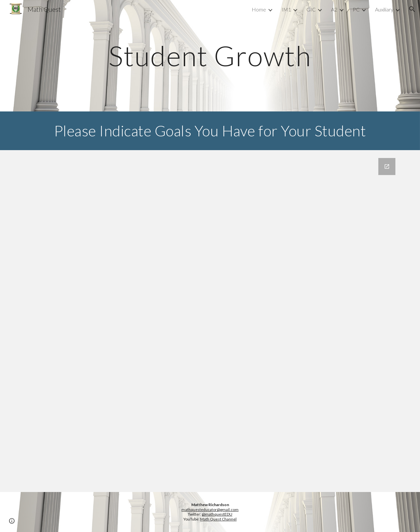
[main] (210, 56)
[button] (412, 9)
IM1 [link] (286, 9)
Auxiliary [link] (384, 9)
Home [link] (259, 9)
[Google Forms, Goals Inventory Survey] (210, 321)
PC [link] (356, 9)
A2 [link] (334, 9)
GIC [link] (311, 9)
